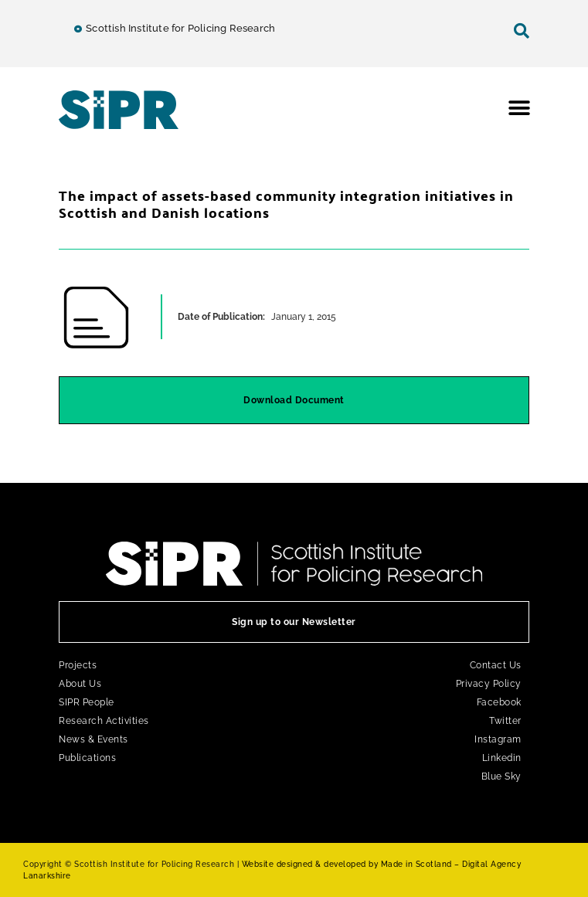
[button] (520, 108)
